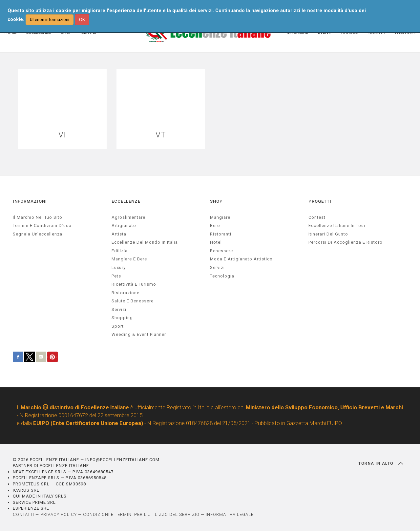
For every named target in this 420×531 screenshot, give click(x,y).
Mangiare (220, 217)
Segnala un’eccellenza (38, 234)
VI (62, 135)
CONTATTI (23, 514)
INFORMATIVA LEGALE (230, 514)
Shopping (122, 318)
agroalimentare (128, 217)
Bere (215, 225)
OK (82, 20)
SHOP (216, 201)
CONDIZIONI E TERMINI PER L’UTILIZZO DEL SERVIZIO (141, 514)
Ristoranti (221, 234)
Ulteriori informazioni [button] (50, 20)
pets (116, 276)
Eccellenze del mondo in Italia (145, 242)
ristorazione (126, 293)
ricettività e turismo (134, 284)
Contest (317, 217)
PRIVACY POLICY (59, 514)
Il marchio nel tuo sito (38, 217)
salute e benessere (133, 301)
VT (161, 135)
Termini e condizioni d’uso (42, 225)
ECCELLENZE (126, 201)
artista (119, 234)
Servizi (217, 267)
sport (118, 326)
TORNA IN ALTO (381, 463)
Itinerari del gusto (328, 234)
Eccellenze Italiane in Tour (337, 225)
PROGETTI (320, 201)
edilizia (120, 251)
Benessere (221, 251)
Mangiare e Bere (129, 259)
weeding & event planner (139, 334)
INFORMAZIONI (30, 201)
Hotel (216, 242)
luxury (119, 267)
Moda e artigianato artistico (241, 259)
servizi (119, 309)
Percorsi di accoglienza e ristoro (346, 242)
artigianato (124, 225)
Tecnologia (222, 276)
